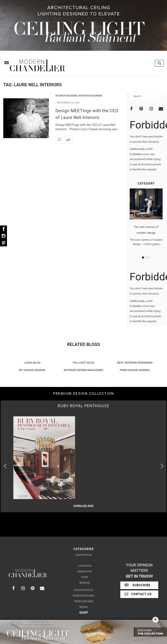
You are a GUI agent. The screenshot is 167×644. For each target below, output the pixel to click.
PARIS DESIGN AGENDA (135, 370)
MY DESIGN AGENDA (32, 370)
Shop (84, 613)
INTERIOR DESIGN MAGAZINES (83, 370)
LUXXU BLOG (32, 363)
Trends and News (84, 601)
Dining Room (85, 572)
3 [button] (149, 258)
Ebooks (84, 607)
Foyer (85, 577)
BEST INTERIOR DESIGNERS (135, 363)
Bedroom (85, 583)
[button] (162, 466)
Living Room (85, 566)
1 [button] (143, 258)
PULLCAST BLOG (83, 363)
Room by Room (84, 555)
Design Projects (84, 590)
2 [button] (146, 258)
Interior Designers (91, 96)
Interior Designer (67, 96)
